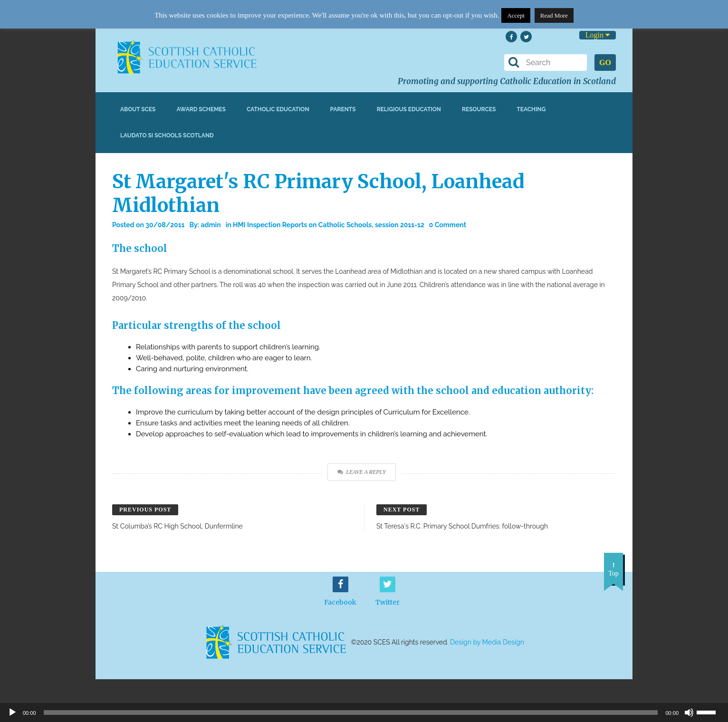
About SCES (138, 109)
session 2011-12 (400, 225)
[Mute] (689, 712)
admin (211, 225)
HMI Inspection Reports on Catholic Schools (302, 225)
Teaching (531, 109)
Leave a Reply (361, 472)
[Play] (12, 712)
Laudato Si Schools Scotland (167, 135)
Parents (343, 109)
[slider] (710, 712)
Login (598, 35)
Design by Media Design (487, 642)
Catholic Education (278, 109)
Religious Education (409, 109)
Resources (479, 109)
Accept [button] (516, 15)
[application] (364, 712)
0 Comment (448, 225)
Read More (554, 15)
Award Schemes (201, 109)
